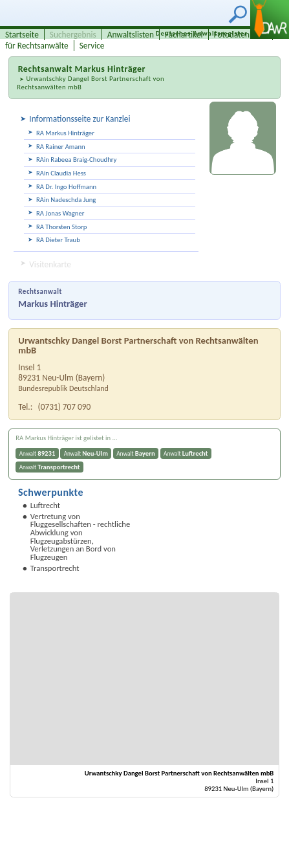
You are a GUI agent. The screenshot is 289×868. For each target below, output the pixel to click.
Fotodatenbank (241, 35)
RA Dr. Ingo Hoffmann (66, 187)
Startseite (22, 35)
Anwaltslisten (131, 35)
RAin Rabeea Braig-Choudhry (76, 160)
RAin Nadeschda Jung (66, 200)
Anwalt (37, 453)
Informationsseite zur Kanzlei (80, 119)
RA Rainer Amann (61, 147)
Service (92, 46)
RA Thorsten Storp (61, 227)
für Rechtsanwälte (37, 46)
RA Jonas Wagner (60, 213)
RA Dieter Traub (58, 240)
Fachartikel (184, 35)
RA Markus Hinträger (65, 133)
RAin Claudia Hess (61, 173)
